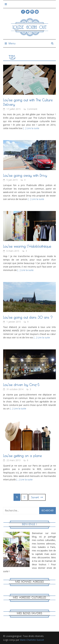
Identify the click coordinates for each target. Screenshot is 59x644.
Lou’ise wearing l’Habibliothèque (27, 246)
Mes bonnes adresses (30, 582)
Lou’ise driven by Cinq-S (21, 385)
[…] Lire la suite (31, 128)
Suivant (37, 497)
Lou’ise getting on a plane (22, 456)
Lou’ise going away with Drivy (25, 175)
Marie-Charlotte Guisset (32, 640)
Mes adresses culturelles (29, 598)
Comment (32, 109)
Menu (12, 43)
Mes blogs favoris (29, 613)
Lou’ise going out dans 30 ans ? (28, 317)
